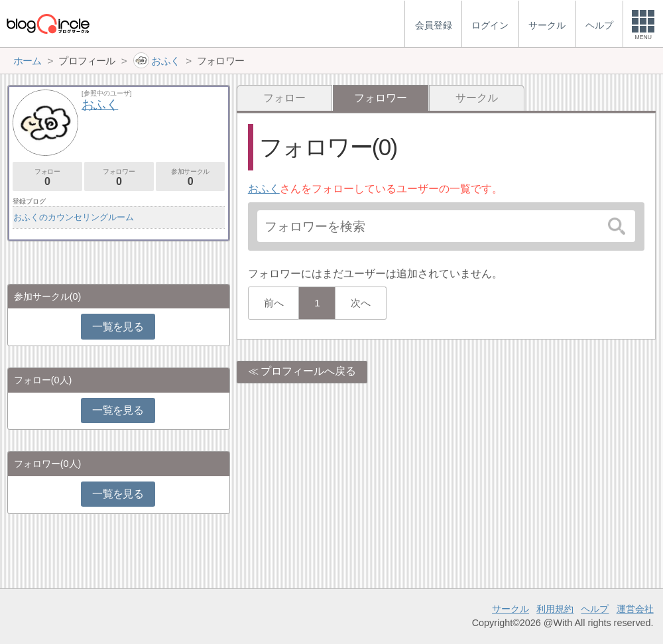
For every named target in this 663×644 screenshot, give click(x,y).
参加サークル (191, 177)
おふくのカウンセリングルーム (74, 217)
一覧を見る (118, 327)
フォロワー (119, 177)
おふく (264, 189)
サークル (477, 98)
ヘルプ (595, 609)
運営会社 (635, 609)
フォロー (284, 98)
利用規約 (555, 609)
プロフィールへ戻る (308, 371)
